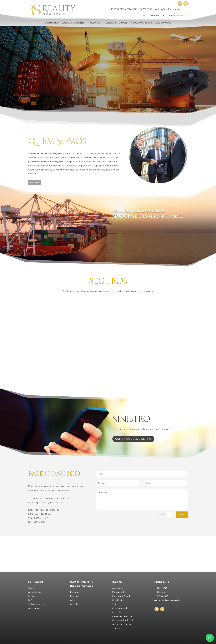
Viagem (116, 628)
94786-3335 (146, 9)
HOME (144, 15)
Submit (182, 515)
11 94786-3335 (161, 596)
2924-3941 (132, 9)
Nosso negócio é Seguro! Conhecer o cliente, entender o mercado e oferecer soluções (148, 64)
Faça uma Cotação (128, 85)
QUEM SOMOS (52, 23)
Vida (114, 604)
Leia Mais (35, 183)
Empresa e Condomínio (123, 616)
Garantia (117, 612)
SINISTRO (154, 15)
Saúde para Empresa (122, 624)
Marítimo (74, 596)
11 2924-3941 (161, 592)
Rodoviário (75, 592)
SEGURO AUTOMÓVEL (117, 23)
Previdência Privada (122, 596)
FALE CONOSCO (163, 23)
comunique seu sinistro (133, 439)
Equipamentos (119, 592)
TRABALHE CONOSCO (178, 15)
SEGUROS (95, 23)
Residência (118, 600)
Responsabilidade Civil (123, 620)
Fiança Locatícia (120, 608)
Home (31, 588)
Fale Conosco (35, 608)
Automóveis (118, 588)
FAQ (163, 15)
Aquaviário (75, 604)
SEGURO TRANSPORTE (73, 23)
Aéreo (73, 600)
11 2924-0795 (118, 9)
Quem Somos (34, 592)
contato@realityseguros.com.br (171, 9)
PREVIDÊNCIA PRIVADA (141, 23)
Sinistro (32, 596)
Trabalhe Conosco (37, 604)
